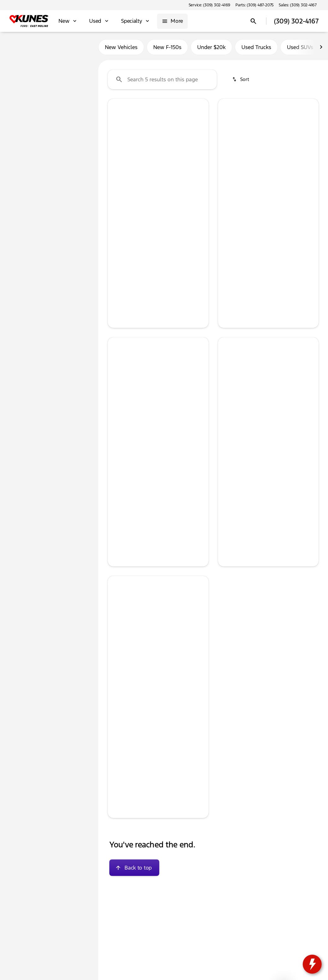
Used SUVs (300, 47)
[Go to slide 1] (138, 166)
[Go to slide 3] (157, 166)
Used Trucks (256, 47)
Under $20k (211, 47)
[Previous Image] (116, 136)
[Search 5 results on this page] (162, 79)
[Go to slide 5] (176, 166)
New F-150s (167, 47)
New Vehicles (121, 47)
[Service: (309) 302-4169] (210, 5)
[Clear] (73, 181)
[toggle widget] (312, 964)
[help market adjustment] (118, 709)
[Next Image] (200, 136)
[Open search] (253, 21)
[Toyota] (16, 78)
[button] (115, 137)
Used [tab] (79, 47)
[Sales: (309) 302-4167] (298, 5)
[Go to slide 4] (167, 166)
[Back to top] (134, 868)
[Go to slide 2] (148, 166)
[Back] (78, 66)
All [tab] (49, 47)
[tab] (245, 216)
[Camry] (40, 78)
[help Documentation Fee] (118, 715)
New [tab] (19, 47)
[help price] (118, 218)
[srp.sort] (241, 79)
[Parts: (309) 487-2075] (255, 5)
